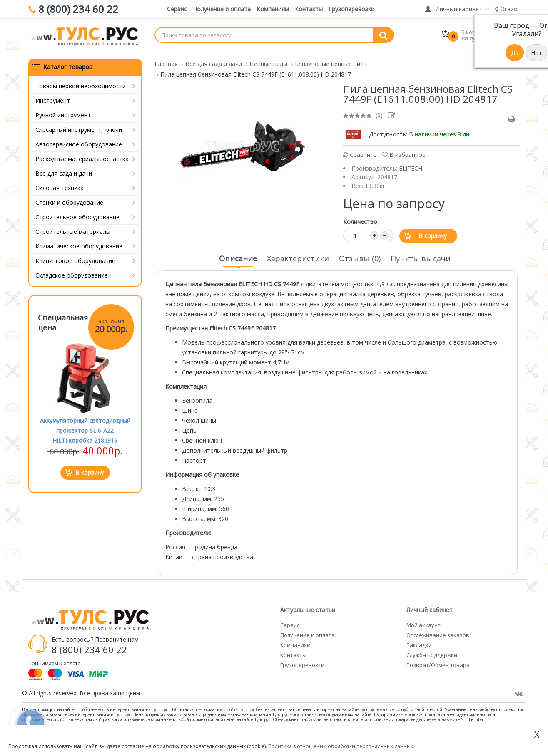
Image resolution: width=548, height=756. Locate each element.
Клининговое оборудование (75, 255)
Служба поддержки (432, 649)
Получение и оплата (222, 9)
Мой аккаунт (423, 620)
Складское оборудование (72, 270)
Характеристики (298, 253)
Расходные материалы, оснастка (82, 153)
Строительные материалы (73, 226)
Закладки (419, 640)
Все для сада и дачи (64, 168)
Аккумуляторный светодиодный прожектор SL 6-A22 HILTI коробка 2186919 (85, 425)
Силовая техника (60, 182)
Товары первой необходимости (81, 81)
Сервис (177, 9)
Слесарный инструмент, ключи (79, 124)
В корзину (433, 230)
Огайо (506, 9)
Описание (238, 255)
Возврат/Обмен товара (438, 659)
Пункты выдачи (421, 253)
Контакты (309, 9)
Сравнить (360, 149)
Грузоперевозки (351, 9)
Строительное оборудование (77, 212)
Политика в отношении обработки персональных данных (341, 746)
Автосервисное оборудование (79, 139)
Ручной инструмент (63, 110)
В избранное (404, 149)
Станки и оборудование (69, 197)
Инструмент (53, 95)
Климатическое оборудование (79, 241)
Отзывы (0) (360, 253)
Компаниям (273, 9)
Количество (360, 216)
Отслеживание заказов (438, 630)
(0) (379, 110)
